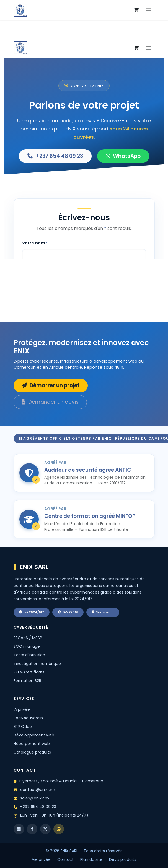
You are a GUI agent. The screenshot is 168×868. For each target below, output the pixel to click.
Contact (65, 859)
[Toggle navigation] (149, 10)
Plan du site (91, 859)
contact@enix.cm (38, 790)
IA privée (22, 709)
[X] (45, 829)
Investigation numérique (37, 664)
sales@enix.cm (35, 798)
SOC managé (27, 646)
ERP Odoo (23, 727)
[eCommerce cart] (136, 10)
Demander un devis (50, 402)
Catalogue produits (32, 752)
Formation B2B (27, 681)
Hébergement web (32, 744)
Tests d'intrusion (29, 655)
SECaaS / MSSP (28, 638)
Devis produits (123, 859)
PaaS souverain (28, 718)
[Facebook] (32, 829)
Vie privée (41, 859)
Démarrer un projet (51, 385)
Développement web (34, 735)
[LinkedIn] (19, 829)
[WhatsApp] (59, 829)
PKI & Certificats (29, 672)
